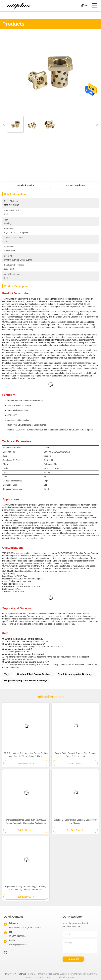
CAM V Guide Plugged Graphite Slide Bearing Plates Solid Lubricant (75, 755)
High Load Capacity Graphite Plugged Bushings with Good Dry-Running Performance (26, 888)
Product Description (75, 185)
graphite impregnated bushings (75, 674)
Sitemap (22, 974)
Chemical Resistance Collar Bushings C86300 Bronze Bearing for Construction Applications (26, 821)
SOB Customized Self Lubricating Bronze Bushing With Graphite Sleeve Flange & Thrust (26, 755)
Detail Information (26, 185)
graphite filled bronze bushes (34, 674)
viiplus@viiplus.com (17, 945)
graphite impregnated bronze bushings (26, 681)
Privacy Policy (10, 974)
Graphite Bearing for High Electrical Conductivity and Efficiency (75, 821)
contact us (73, 959)
